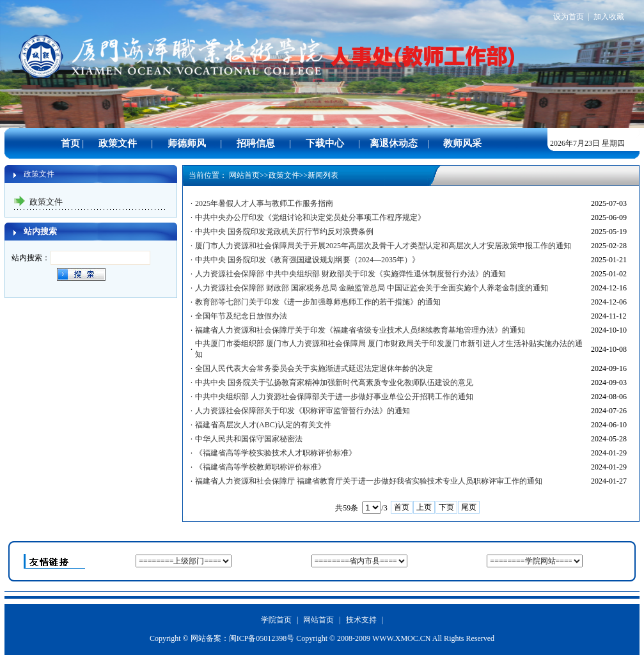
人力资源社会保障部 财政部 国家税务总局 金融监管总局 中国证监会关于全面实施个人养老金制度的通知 (372, 288)
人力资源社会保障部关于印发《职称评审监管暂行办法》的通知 (302, 411)
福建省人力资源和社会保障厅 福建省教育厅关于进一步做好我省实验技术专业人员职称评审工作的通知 (369, 481)
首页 (402, 507)
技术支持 (361, 620)
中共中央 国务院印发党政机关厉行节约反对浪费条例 (284, 232)
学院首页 (276, 620)
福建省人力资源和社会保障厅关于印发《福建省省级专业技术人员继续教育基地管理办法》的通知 (360, 330)
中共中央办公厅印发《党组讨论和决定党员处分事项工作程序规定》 (310, 217)
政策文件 (284, 175)
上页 (424, 507)
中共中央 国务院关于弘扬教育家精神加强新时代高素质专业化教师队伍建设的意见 (334, 383)
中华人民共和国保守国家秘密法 (249, 439)
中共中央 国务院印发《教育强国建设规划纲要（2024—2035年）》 (307, 260)
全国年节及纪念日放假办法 (241, 316)
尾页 (469, 507)
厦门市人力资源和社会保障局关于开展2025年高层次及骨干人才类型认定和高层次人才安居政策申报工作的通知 (383, 246)
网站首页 (244, 175)
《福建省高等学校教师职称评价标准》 (260, 467)
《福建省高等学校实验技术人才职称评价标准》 (276, 453)
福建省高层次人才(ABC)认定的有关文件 (263, 425)
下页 (446, 507)
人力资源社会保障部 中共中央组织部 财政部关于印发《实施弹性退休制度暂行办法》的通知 (350, 274)
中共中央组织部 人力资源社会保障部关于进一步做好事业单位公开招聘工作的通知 (334, 397)
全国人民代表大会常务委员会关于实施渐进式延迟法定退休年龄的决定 (314, 368)
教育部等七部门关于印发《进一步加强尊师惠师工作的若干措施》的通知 (318, 302)
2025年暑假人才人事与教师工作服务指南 (264, 203)
